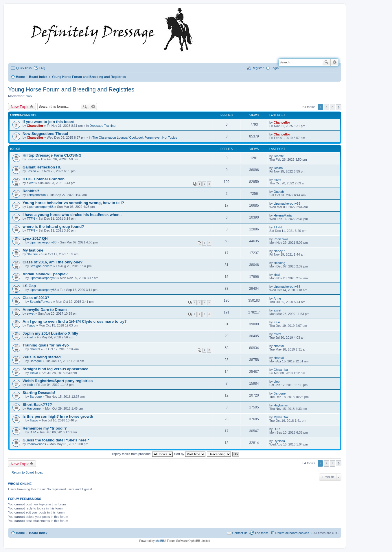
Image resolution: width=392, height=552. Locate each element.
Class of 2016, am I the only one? (53, 262)
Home (20, 533)
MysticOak (281, 417)
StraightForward (41, 266)
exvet (31, 183)
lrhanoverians (36, 444)
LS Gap (29, 286)
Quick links (24, 68)
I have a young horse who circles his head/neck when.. (72, 215)
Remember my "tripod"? (45, 428)
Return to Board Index (27, 472)
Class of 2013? (36, 298)
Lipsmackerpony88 (40, 207)
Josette (32, 159)
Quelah (279, 192)
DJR (33, 432)
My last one (33, 250)
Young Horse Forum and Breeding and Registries (71, 89)
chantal (35, 349)
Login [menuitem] (275, 68)
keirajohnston (36, 195)
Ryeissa (279, 441)
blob (29, 96)
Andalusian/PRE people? (45, 274)
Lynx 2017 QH (35, 238)
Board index (38, 533)
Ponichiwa (281, 239)
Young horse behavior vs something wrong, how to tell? (73, 203)
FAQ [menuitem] (42, 68)
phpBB (160, 541)
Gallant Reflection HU (42, 167)
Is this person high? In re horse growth (58, 416)
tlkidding (279, 263)
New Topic (20, 107)
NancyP (279, 251)
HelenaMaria (283, 215)
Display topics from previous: (142, 454)
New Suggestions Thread (45, 134)
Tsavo (31, 325)
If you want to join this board (49, 122)
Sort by (190, 454)
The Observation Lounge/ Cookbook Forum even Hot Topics (135, 137)
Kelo (277, 322)
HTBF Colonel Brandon (44, 179)
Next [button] (339, 107)
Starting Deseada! (39, 393)
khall (277, 275)
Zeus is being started (42, 357)
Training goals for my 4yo (46, 345)
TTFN (31, 219)
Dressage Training (103, 126)
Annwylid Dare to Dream (45, 310)
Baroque (36, 361)
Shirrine (32, 254)
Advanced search (335, 62)
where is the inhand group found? (53, 227)
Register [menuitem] (258, 68)
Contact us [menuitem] (240, 533)
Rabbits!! (31, 191)
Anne (277, 298)
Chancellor (35, 126)
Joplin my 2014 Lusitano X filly (50, 333)
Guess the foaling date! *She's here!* (56, 440)
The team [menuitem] (261, 533)
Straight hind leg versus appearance (55, 369)
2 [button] (326, 107)
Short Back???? (37, 405)
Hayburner (34, 408)
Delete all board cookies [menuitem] (292, 533)
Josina (32, 171)
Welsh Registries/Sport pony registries (58, 381)
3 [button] (332, 107)
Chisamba (281, 370)
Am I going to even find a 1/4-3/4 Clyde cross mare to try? (75, 321)
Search (326, 62)
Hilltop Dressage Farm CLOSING (52, 155)
